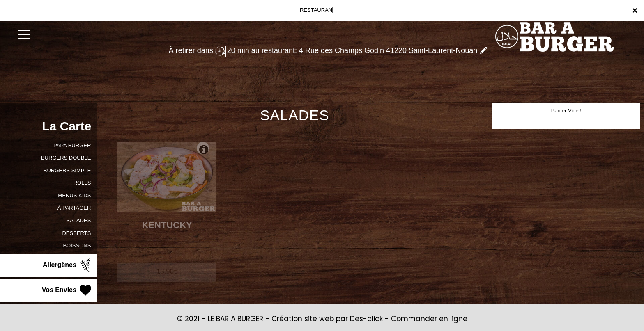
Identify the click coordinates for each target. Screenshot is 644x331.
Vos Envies (68, 290)
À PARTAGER (74, 208)
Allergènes (68, 265)
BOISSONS (77, 245)
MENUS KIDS (74, 195)
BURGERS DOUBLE (66, 158)
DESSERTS (76, 233)
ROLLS (82, 183)
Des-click (366, 319)
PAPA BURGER (72, 145)
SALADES (78, 220)
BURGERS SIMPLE (67, 170)
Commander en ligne (429, 319)
